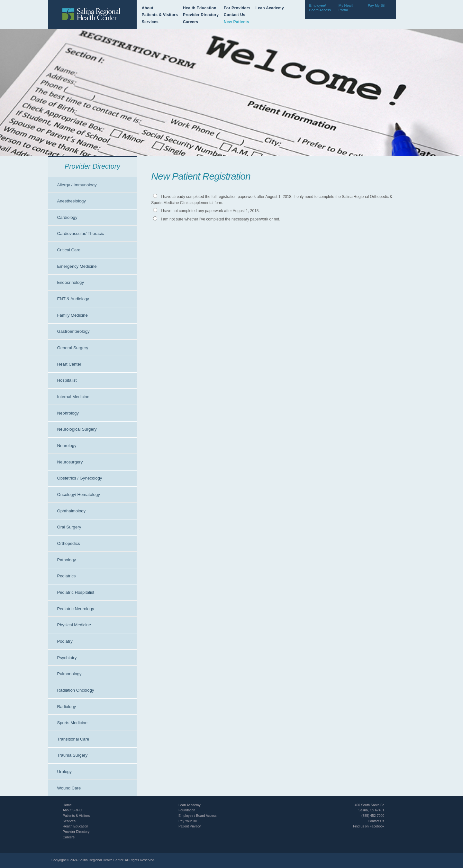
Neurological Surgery (77, 429)
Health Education (200, 8)
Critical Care (69, 250)
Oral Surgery (69, 527)
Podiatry (65, 641)
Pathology (66, 560)
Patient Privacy (190, 826)
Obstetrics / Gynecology (79, 478)
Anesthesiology (71, 201)
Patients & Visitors (160, 15)
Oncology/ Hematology (78, 495)
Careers (191, 22)
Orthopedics (68, 543)
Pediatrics (66, 576)
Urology (64, 772)
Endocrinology (70, 282)
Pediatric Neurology (75, 609)
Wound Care (69, 788)
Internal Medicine (73, 397)
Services (150, 22)
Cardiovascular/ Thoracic (80, 233)
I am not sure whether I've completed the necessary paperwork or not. (220, 219)
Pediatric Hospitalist (76, 592)
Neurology (67, 446)
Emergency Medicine (77, 266)
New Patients (236, 22)
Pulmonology (69, 674)
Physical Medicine (74, 625)
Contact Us (235, 15)
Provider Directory (201, 15)
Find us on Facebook (369, 826)
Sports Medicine (72, 723)
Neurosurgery (70, 462)
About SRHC (72, 810)
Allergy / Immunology (77, 185)
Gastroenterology (73, 331)
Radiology (66, 707)
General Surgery (73, 348)
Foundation (187, 810)
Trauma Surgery (72, 755)
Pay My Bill (377, 5)
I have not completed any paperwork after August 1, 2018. (210, 211)
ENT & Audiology (73, 299)
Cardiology (67, 217)
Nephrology (68, 413)
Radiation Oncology (75, 690)
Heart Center (69, 364)
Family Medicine (72, 315)
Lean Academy (270, 8)
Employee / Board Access (197, 816)
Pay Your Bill (188, 821)
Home (67, 805)
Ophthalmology (71, 511)
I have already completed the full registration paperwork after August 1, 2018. (227, 197)
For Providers (237, 8)
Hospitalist (67, 380)
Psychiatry (67, 658)
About (148, 8)
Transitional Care (73, 739)
